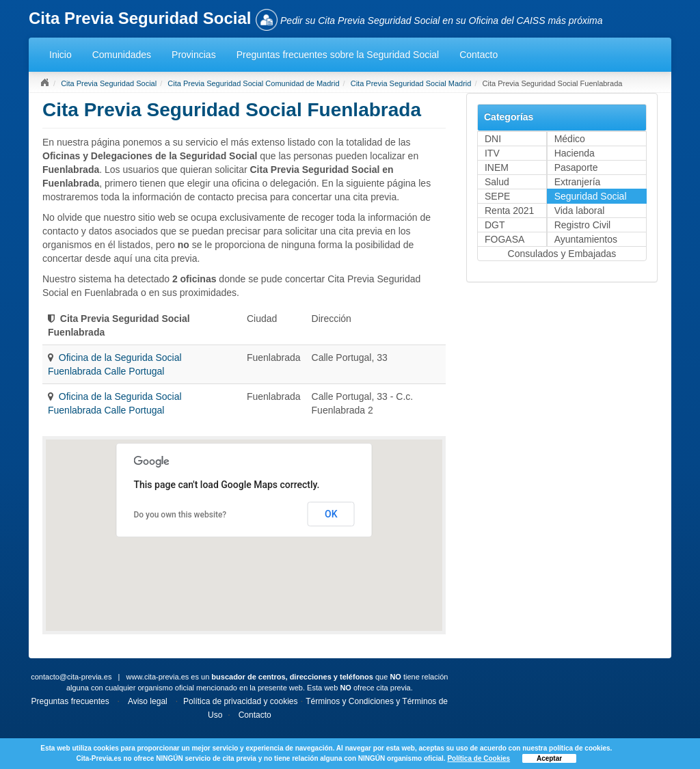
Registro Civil (582, 225)
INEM (497, 167)
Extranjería (578, 182)
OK (331, 514)
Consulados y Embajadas (562, 254)
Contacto (479, 55)
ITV (492, 153)
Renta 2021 (509, 211)
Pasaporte (576, 167)
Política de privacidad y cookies (240, 701)
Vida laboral (580, 211)
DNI (493, 139)
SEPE (497, 196)
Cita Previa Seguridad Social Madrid (411, 83)
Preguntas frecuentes (70, 701)
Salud (497, 182)
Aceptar (549, 758)
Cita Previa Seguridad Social (109, 83)
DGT (495, 225)
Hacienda (575, 153)
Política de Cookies (479, 758)
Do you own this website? (180, 515)
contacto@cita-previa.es (71, 677)
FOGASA (504, 239)
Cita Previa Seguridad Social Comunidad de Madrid (253, 83)
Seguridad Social (591, 196)
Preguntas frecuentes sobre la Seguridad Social (338, 55)
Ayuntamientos (586, 239)
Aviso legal (148, 701)
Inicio (60, 55)
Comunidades (122, 55)
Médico (570, 139)
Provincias (194, 55)
